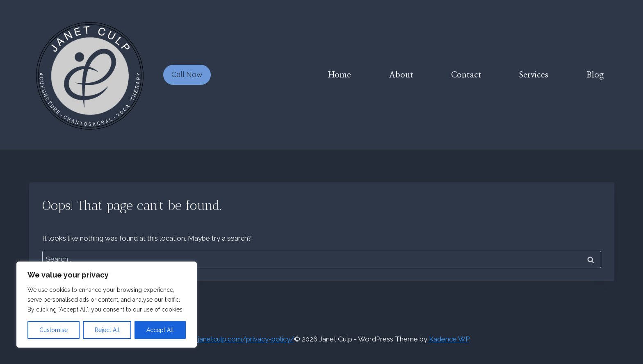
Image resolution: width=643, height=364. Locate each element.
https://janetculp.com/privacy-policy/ (234, 339)
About (401, 75)
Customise (54, 330)
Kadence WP (449, 339)
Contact (466, 75)
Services (534, 75)
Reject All (107, 330)
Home (340, 75)
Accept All (160, 330)
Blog (595, 75)
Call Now (187, 74)
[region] (107, 305)
